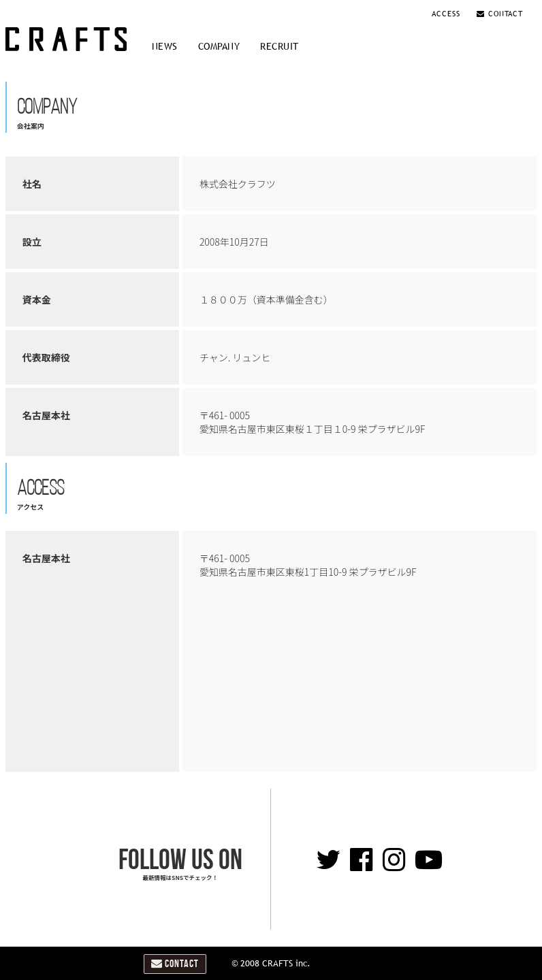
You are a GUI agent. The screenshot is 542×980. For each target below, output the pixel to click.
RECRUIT (280, 46)
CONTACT (500, 14)
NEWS (165, 46)
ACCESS (448, 14)
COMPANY (219, 46)
